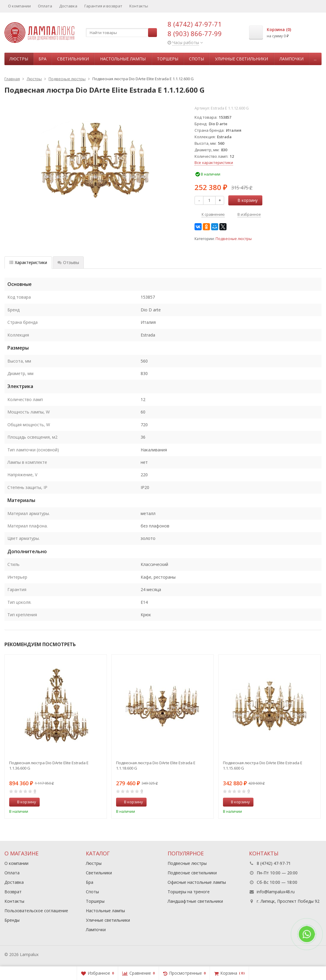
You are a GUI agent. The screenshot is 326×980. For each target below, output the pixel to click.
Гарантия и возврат (103, 6)
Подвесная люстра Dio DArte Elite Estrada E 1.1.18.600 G (156, 765)
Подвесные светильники (192, 873)
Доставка (68, 6)
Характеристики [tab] (28, 262)
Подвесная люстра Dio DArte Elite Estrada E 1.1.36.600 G (49, 765)
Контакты (139, 6)
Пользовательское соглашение (36, 911)
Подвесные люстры (234, 239)
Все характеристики (214, 162)
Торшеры (168, 59)
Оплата (45, 6)
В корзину (244, 200)
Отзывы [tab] (68, 262)
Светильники (73, 59)
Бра (42, 59)
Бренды (12, 920)
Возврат (13, 892)
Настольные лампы (123, 59)
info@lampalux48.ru (276, 892)
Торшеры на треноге (189, 892)
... (315, 59)
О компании (19, 6)
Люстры (19, 59)
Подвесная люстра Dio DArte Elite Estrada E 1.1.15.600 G (263, 765)
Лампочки (292, 59)
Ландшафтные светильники (195, 901)
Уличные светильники (241, 59)
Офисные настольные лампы (197, 882)
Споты (196, 59)
